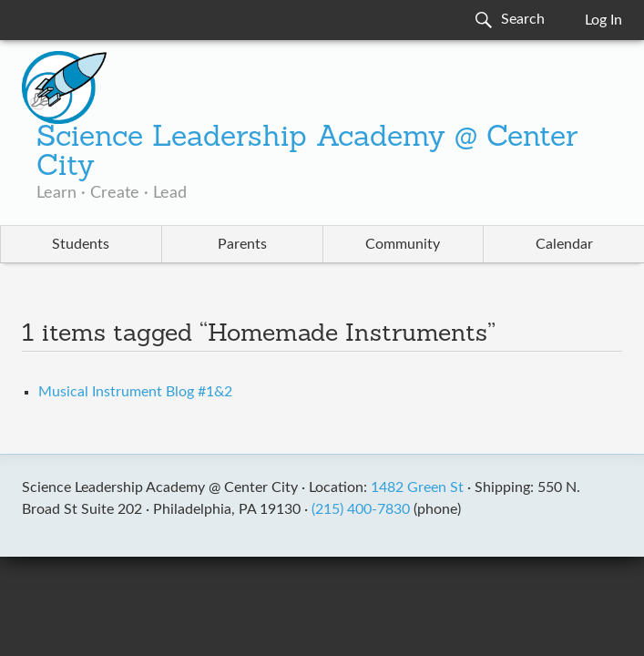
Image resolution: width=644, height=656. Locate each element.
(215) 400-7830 (361, 509)
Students (81, 244)
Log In (603, 20)
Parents (242, 244)
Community (403, 244)
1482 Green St (417, 487)
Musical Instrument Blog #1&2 (135, 392)
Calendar (564, 244)
